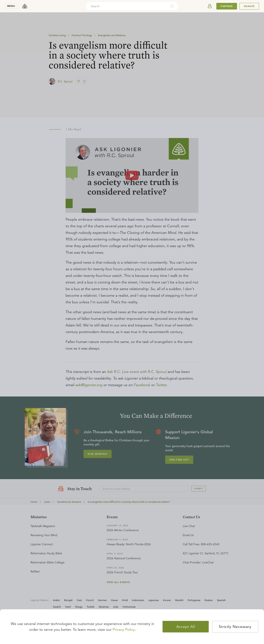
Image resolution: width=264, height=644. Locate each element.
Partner (227, 6)
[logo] (25, 6)
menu (11, 6)
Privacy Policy (124, 630)
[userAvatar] (210, 6)
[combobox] (126, 6)
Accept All (186, 627)
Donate (249, 6)
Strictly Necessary (235, 627)
